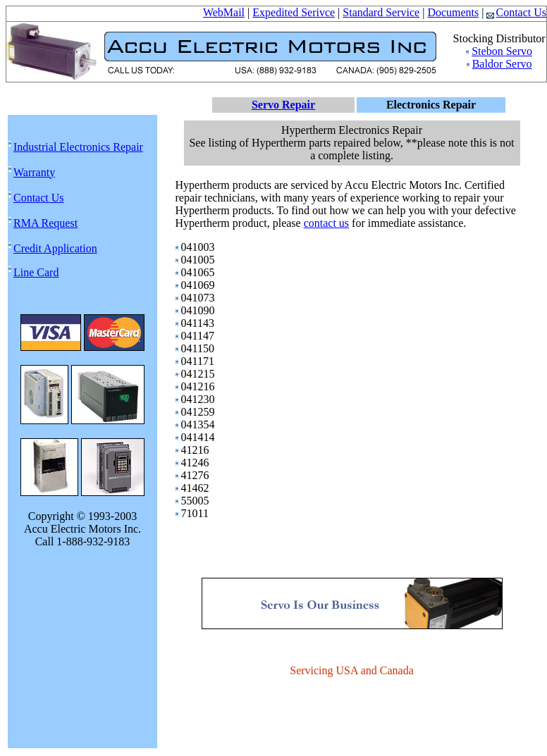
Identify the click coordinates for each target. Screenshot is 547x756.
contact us (326, 223)
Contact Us (516, 12)
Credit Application (55, 248)
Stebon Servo (502, 51)
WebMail (224, 12)
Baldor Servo (502, 64)
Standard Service (381, 12)
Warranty (34, 172)
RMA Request (45, 223)
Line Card (36, 272)
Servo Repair (283, 105)
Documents (453, 12)
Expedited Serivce (294, 12)
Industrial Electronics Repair (78, 147)
